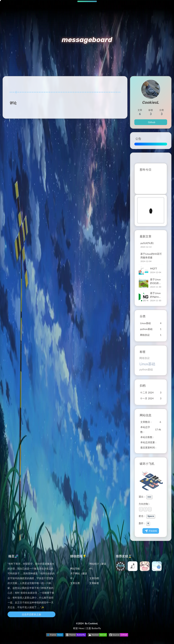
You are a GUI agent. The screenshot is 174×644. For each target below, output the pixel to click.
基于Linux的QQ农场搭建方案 (156, 281)
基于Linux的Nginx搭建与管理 (156, 295)
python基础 (146, 369)
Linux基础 (147, 364)
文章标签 (94, 583)
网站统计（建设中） (98, 566)
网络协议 (145, 358)
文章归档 (94, 578)
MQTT (153, 268)
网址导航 (75, 569)
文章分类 (75, 583)
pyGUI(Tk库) (147, 243)
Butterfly (96, 628)
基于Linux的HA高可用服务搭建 (151, 256)
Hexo (81, 628)
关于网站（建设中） (79, 576)
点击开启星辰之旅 (31, 614)
